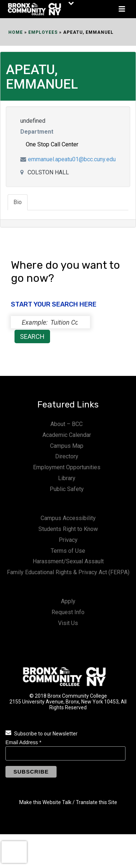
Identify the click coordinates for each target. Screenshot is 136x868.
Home (16, 32)
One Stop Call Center (52, 144)
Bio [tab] (18, 202)
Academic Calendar (67, 435)
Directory (67, 456)
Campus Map (67, 446)
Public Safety (67, 489)
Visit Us (68, 623)
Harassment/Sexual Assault (68, 561)
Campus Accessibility (68, 518)
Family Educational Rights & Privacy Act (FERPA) (68, 572)
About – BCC (67, 424)
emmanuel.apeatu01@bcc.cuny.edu (72, 159)
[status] (50, 322)
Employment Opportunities (67, 467)
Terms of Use (68, 551)
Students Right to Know (68, 529)
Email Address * (23, 742)
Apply (68, 601)
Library (67, 478)
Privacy (68, 540)
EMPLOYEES (43, 32)
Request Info (68, 612)
